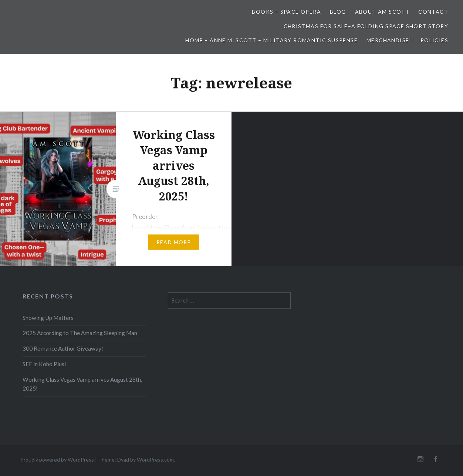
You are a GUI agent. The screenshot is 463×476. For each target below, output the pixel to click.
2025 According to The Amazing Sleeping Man (80, 333)
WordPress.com (155, 460)
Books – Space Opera (286, 12)
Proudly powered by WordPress (57, 460)
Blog (338, 12)
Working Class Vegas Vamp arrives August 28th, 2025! (82, 384)
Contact (433, 12)
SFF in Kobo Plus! (44, 364)
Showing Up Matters (48, 318)
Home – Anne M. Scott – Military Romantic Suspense (271, 40)
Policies (434, 40)
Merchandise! (389, 40)
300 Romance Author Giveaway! (63, 348)
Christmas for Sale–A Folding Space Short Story (366, 26)
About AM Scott (382, 12)
